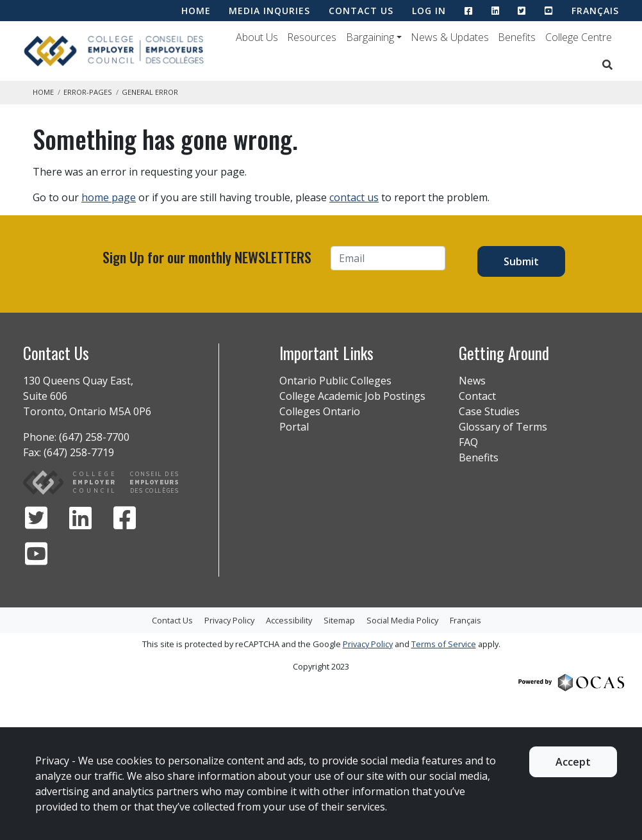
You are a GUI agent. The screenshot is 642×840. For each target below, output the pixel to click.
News (472, 381)
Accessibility (289, 620)
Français (595, 11)
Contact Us (172, 620)
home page (109, 197)
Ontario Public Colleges (335, 381)
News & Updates (450, 37)
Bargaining (370, 37)
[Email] (388, 258)
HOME (196, 11)
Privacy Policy (229, 620)
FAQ (468, 442)
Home (43, 92)
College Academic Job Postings (352, 396)
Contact (477, 396)
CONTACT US (361, 11)
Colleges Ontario (320, 411)
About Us (257, 37)
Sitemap (339, 620)
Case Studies (489, 411)
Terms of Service (444, 644)
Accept (573, 762)
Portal (294, 427)
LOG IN (429, 11)
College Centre (579, 37)
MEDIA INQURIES (269, 11)
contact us (354, 197)
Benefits (517, 37)
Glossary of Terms (503, 427)
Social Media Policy (402, 620)
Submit (521, 261)
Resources (312, 37)
